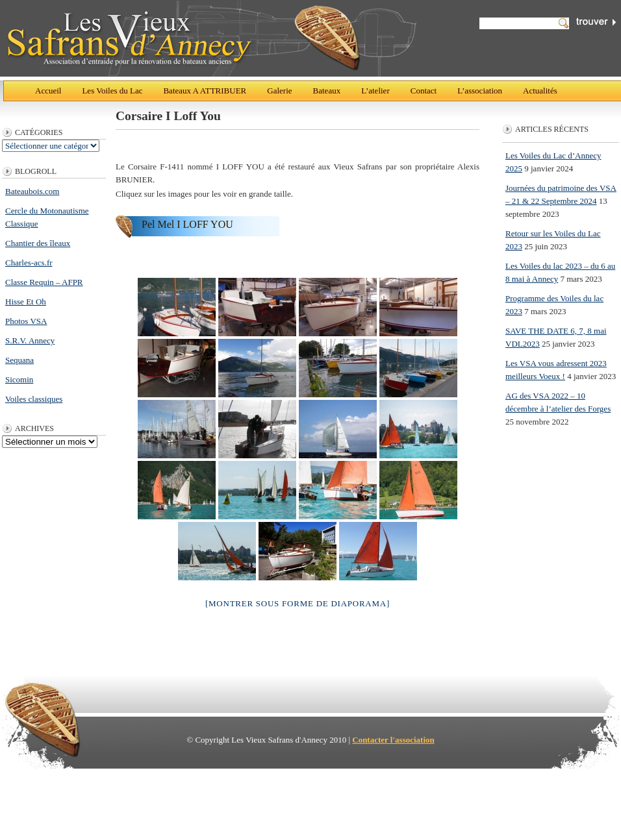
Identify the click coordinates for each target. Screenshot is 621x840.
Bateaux (327, 91)
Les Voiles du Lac (112, 91)
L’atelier (375, 91)
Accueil (48, 91)
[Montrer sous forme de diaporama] (298, 603)
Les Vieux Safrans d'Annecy (211, 38)
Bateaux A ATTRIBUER (205, 91)
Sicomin (19, 379)
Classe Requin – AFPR (44, 282)
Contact (424, 91)
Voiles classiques (34, 399)
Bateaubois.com (32, 191)
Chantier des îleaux (38, 243)
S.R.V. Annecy (30, 340)
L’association (480, 91)
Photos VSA (26, 321)
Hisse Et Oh (26, 302)
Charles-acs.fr (29, 263)
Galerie (279, 91)
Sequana (19, 360)
